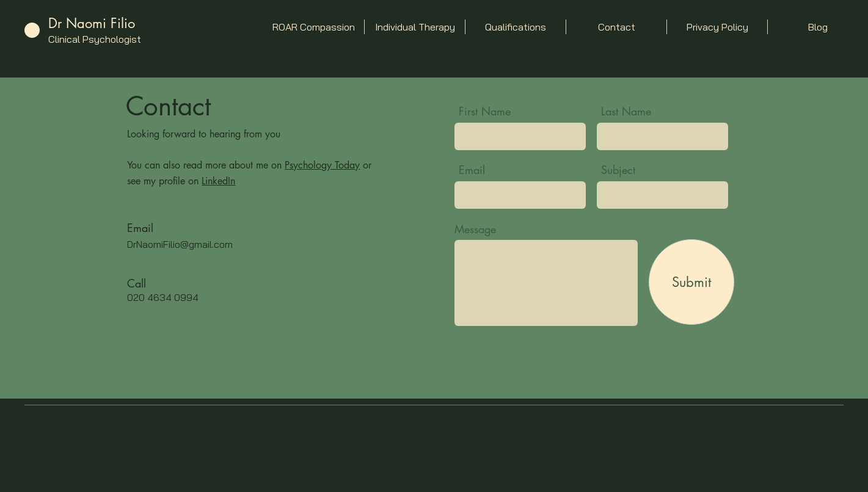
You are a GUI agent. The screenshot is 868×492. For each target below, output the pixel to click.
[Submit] (691, 282)
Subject (618, 170)
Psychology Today (322, 165)
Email (472, 170)
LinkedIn (218, 181)
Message (475, 229)
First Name (485, 111)
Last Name (626, 111)
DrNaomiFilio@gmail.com (180, 244)
